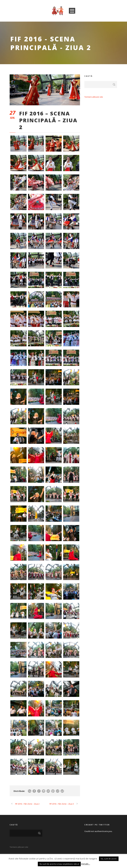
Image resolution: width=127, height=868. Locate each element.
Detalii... (86, 864)
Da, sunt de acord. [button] (109, 859)
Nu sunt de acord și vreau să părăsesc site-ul (59, 864)
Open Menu (72, 11)
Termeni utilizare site (94, 97)
